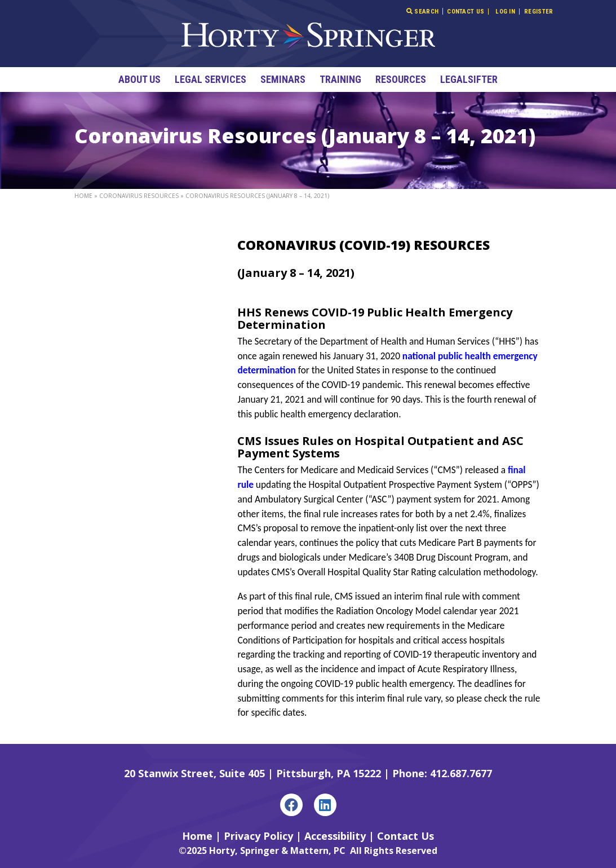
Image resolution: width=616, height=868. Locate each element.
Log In (505, 12)
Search (422, 11)
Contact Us (466, 12)
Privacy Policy (258, 836)
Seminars (283, 79)
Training (340, 79)
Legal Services (210, 79)
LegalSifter (469, 79)
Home (83, 196)
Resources (401, 79)
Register (539, 12)
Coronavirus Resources (139, 196)
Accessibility (335, 836)
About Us (139, 79)
